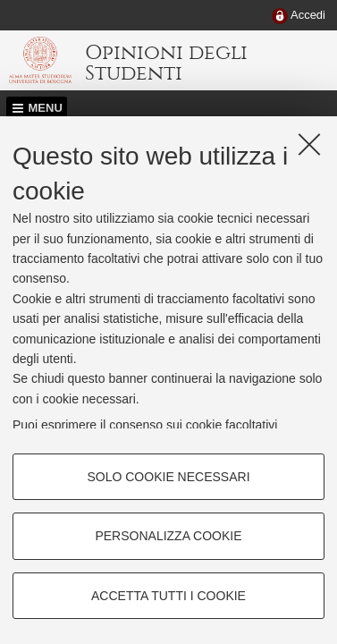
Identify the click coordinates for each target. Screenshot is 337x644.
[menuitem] (299, 16)
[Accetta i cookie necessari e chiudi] (309, 144)
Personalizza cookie (168, 536)
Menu (46, 108)
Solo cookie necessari (168, 477)
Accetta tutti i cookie (168, 596)
